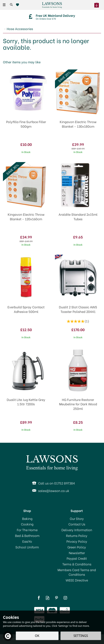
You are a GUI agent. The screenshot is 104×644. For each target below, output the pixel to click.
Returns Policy (77, 536)
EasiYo (27, 541)
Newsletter (77, 553)
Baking (27, 519)
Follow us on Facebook (39, 598)
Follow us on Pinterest (56, 598)
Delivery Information (77, 530)
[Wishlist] (18, 5)
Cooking (27, 524)
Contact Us (77, 524)
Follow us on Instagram (65, 598)
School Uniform (27, 547)
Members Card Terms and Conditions (77, 572)
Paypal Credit (77, 558)
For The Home (27, 530)
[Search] (11, 5)
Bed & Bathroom (27, 536)
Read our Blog (48, 598)
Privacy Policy (77, 541)
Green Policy (77, 547)
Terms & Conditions (77, 564)
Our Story (77, 519)
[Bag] (98, 4)
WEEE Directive (77, 580)
